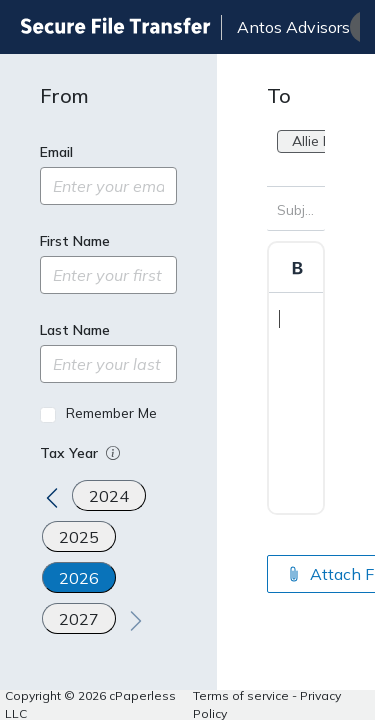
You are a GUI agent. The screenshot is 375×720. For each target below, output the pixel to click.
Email (56, 152)
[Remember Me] (48, 415)
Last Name (75, 330)
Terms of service (241, 695)
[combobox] (279, 169)
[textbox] (296, 378)
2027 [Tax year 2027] (79, 619)
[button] (115, 453)
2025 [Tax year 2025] (79, 537)
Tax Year (82, 453)
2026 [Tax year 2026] (79, 578)
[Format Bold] (298, 268)
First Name (75, 241)
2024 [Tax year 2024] (109, 496)
